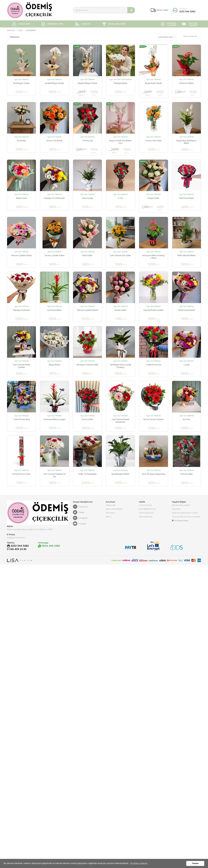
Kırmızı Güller (88, 419)
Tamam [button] (195, 863)
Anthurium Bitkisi (187, 83)
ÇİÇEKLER (83, 24)
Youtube (79, 524)
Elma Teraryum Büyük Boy (154, 474)
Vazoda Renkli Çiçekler (154, 310)
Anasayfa (11, 30)
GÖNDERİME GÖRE (52, 24)
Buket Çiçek (21, 198)
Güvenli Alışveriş (145, 505)
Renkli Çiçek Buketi (187, 310)
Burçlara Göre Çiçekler (181, 505)
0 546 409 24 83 (17, 549)
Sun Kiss (187, 419)
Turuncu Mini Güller (154, 141)
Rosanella (21, 141)
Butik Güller (87, 255)
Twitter (79, 512)
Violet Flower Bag (21, 419)
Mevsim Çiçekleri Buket (21, 255)
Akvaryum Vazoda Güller (87, 365)
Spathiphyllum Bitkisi (120, 474)
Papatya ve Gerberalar (54, 198)
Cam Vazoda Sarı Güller (120, 255)
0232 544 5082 (187, 11)
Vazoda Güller (187, 474)
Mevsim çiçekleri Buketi (88, 310)
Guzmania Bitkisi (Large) (54, 419)
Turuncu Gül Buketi (54, 141)
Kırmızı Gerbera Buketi (154, 419)
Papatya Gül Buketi (21, 310)
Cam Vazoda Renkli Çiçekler (21, 366)
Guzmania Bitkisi (54, 310)
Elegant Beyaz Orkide (87, 83)
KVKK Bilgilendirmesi (147, 509)
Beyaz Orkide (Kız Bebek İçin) (120, 142)
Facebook (80, 507)
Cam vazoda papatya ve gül (54, 475)
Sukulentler (176, 509)
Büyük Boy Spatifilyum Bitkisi (187, 142)
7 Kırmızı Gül (88, 141)
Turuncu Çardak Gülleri (54, 255)
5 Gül (121, 198)
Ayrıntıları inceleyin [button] (139, 863)
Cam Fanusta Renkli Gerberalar (121, 421)
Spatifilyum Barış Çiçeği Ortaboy (120, 366)
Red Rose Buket (187, 198)
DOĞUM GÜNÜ (21, 24)
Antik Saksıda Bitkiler (187, 255)
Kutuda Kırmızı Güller (21, 474)
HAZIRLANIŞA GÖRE (114, 24)
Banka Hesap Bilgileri (114, 509)
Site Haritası (111, 513)
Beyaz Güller (154, 198)
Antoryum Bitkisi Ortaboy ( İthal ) (154, 257)
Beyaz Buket (54, 365)
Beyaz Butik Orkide (153, 83)
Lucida (187, 365)
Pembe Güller (120, 310)
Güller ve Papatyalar (88, 474)
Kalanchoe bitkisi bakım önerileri (185, 513)
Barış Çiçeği (88, 198)
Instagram (80, 518)
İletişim (109, 517)
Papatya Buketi (120, 83)
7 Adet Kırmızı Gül (153, 365)
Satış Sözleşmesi (146, 517)
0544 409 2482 (49, 546)
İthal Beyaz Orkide (21, 83)
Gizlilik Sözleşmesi (146, 513)
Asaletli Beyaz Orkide (54, 83)
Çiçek (20, 30)
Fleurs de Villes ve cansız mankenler (186, 517)
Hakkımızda (111, 505)
